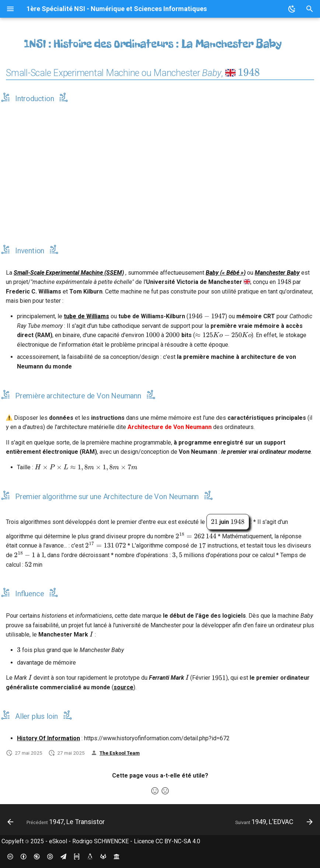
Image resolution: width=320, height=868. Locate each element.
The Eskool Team (120, 753)
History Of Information (48, 738)
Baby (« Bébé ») (226, 273)
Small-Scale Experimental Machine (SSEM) (69, 273)
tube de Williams (86, 316)
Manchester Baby (277, 273)
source (124, 687)
